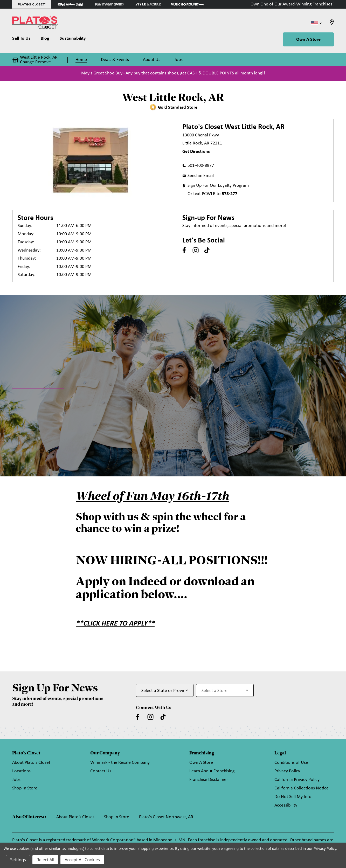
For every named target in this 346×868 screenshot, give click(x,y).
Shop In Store (25, 788)
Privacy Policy (287, 771)
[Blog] (45, 40)
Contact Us (101, 771)
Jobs (16, 780)
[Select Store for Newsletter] (225, 690)
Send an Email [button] (201, 176)
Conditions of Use (291, 763)
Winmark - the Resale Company (120, 763)
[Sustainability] (73, 40)
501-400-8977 (201, 166)
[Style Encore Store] (148, 4)
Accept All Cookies (82, 860)
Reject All (45, 860)
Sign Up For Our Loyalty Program (218, 186)
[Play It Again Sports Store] (109, 4)
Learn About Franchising (212, 771)
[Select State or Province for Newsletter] (165, 690)
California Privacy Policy (297, 780)
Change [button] (27, 62)
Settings (18, 860)
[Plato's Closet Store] (32, 4)
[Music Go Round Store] (187, 4)
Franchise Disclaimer (209, 780)
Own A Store (308, 40)
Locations (21, 771)
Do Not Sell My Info (293, 797)
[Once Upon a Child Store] (71, 4)
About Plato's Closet (31, 763)
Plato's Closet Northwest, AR (166, 817)
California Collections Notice (302, 788)
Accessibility (286, 805)
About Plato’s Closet (75, 817)
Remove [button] (43, 62)
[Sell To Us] (24, 40)
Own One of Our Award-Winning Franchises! (292, 4)
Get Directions (196, 152)
